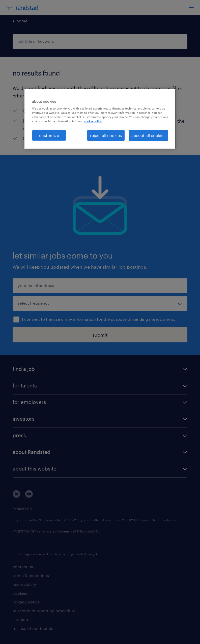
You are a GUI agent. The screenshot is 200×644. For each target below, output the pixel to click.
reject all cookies (106, 135)
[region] (100, 119)
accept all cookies (148, 135)
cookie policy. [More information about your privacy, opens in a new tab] (93, 121)
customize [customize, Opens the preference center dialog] (49, 135)
